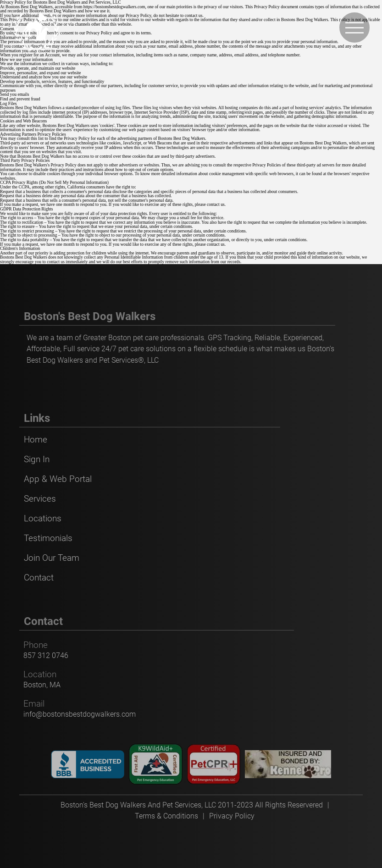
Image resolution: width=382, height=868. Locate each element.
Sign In (37, 459)
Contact (39, 578)
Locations (43, 518)
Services (40, 499)
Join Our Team (52, 558)
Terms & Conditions (166, 816)
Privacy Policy (232, 816)
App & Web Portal (58, 479)
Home (36, 440)
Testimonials (48, 538)
